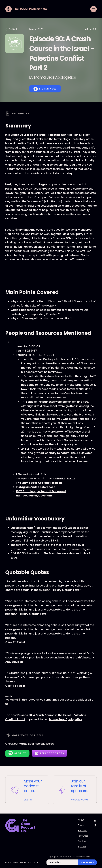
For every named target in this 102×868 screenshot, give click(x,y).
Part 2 (71, 478)
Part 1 (61, 478)
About (81, 820)
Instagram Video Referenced (36, 487)
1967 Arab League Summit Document (41, 491)
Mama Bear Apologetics (55, 77)
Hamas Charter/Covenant (34, 496)
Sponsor (82, 847)
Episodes (82, 831)
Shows (81, 825)
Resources (83, 836)
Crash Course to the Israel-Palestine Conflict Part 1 (45, 135)
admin (9, 696)
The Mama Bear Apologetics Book (39, 483)
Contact (82, 841)
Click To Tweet (15, 642)
